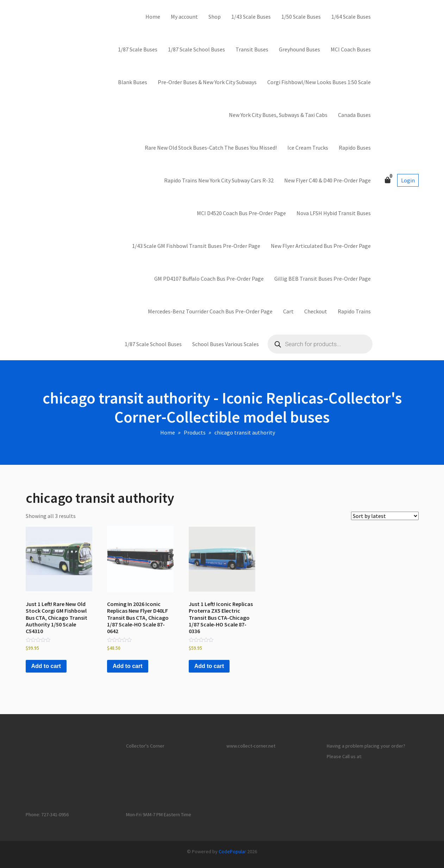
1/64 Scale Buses (351, 17)
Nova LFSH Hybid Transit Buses (334, 213)
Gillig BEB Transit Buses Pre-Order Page (323, 279)
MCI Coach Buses (351, 49)
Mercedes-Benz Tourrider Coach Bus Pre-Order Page (210, 311)
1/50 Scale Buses (301, 17)
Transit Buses (252, 49)
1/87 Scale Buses (138, 49)
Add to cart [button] (46, 666)
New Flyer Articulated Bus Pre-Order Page (321, 246)
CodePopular (232, 851)
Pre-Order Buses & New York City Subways (207, 82)
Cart (288, 311)
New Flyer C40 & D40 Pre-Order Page (327, 180)
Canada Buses (354, 115)
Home (153, 17)
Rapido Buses (355, 148)
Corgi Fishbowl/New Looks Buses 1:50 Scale (319, 82)
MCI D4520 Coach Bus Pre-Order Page (241, 213)
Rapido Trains (354, 311)
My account (184, 17)
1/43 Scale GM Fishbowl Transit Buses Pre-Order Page (196, 246)
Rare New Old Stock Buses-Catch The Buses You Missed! (211, 148)
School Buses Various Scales (226, 344)
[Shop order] (385, 516)
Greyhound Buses (299, 49)
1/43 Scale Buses (251, 17)
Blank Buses (133, 82)
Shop (215, 17)
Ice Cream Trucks (308, 148)
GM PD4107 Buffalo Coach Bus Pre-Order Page (209, 279)
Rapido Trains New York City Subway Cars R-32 (219, 180)
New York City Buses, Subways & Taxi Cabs (278, 115)
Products (195, 432)
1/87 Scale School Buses (196, 49)
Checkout (316, 311)
